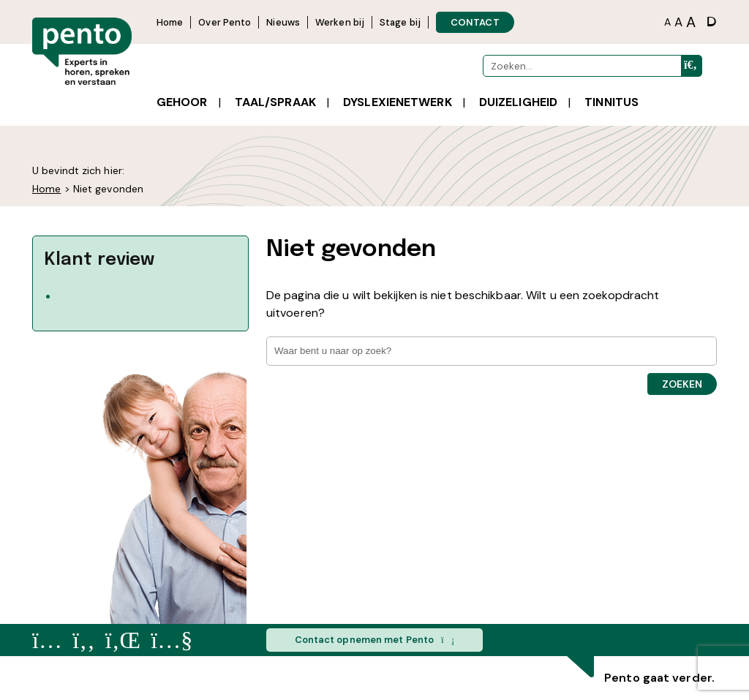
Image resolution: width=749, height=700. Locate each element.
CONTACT (475, 22)
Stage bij (400, 22)
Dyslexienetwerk (398, 102)
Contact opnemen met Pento (375, 640)
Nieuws (283, 22)
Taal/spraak (275, 102)
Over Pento (225, 22)
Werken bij (340, 22)
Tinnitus (611, 102)
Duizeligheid (518, 102)
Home (170, 22)
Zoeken (682, 384)
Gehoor (182, 102)
